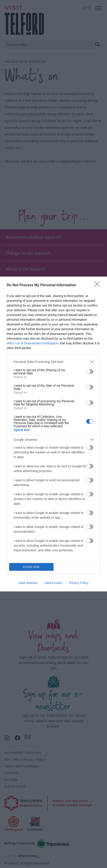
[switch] (90, 372)
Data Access (53, 583)
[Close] (98, 285)
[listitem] (53, 362)
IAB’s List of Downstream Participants (33, 343)
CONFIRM (31, 567)
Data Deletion (28, 583)
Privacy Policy (79, 583)
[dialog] (53, 434)
